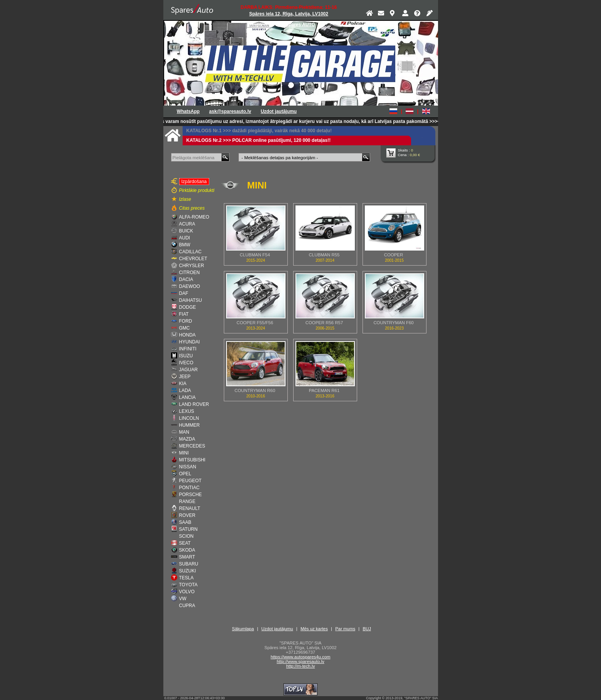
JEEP (185, 377)
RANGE (187, 501)
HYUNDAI (190, 342)
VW (183, 599)
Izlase (185, 199)
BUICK (186, 231)
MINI (184, 453)
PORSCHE (191, 495)
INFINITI (188, 349)
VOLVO (187, 592)
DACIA (186, 279)
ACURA (187, 224)
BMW (185, 245)
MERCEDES (192, 446)
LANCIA (187, 397)
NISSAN (188, 467)
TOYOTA (188, 585)
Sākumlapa (243, 629)
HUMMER (190, 425)
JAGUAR (189, 370)
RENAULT (190, 508)
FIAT (184, 314)
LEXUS (187, 411)
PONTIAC (189, 488)
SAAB (185, 522)
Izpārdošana (193, 181)
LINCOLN (189, 418)
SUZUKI (188, 571)
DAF (184, 293)
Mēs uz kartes (314, 629)
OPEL (185, 474)
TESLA (186, 578)
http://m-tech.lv (301, 666)
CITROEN (190, 273)
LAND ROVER (194, 404)
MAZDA (187, 439)
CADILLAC (191, 252)
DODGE (188, 307)
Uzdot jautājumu (279, 111)
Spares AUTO (300, 25)
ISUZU (186, 356)
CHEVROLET (193, 259)
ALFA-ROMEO (194, 217)
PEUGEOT (191, 481)
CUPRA (187, 606)
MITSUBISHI (192, 460)
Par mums (345, 629)
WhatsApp (188, 111)
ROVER (187, 515)
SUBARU (189, 564)
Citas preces (192, 208)
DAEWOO (190, 286)
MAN (184, 432)
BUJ (367, 629)
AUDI (185, 238)
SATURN (188, 529)
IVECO (186, 363)
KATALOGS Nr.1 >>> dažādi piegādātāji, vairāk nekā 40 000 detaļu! (259, 131)
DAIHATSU (191, 300)
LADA (185, 390)
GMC (185, 328)
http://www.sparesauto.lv (300, 661)
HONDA (187, 335)
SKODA (187, 550)
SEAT (185, 543)
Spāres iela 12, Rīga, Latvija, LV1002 (289, 14)
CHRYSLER (192, 266)
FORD (186, 321)
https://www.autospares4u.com (300, 657)
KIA (183, 384)
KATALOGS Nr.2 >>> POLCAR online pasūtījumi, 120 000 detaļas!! (259, 140)
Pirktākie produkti (197, 190)
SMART (187, 557)
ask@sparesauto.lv (230, 111)
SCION (186, 536)
